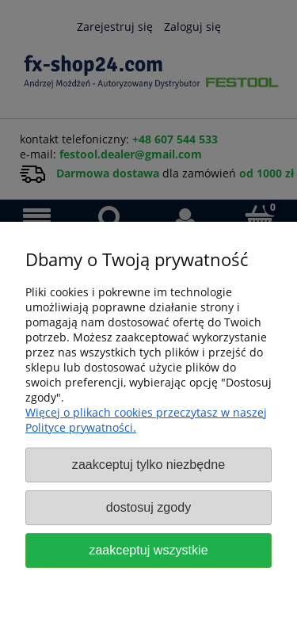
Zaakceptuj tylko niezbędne (148, 464)
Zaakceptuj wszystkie (148, 550)
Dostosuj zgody (148, 507)
